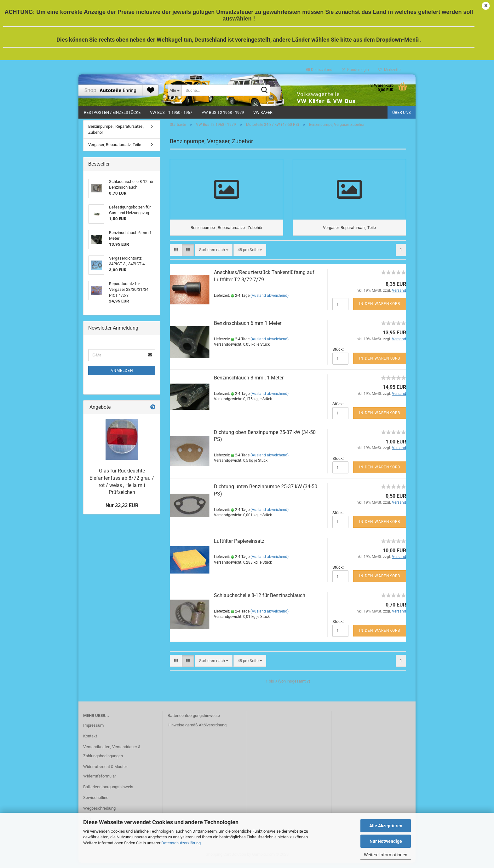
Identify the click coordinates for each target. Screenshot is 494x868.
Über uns (402, 112)
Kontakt (90, 741)
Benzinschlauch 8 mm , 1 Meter (249, 383)
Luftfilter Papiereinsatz (239, 546)
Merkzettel (390, 70)
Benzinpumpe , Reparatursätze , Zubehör (116, 132)
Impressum (93, 730)
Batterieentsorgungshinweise (194, 721)
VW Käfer (263, 112)
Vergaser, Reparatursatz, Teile (115, 148)
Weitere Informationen (386, 855)
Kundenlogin (355, 70)
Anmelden (122, 374)
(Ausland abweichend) (270, 301)
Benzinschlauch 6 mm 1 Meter (248, 328)
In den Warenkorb (380, 309)
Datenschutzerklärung (181, 843)
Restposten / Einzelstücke (112, 112)
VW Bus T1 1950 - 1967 (171, 112)
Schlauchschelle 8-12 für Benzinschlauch (260, 601)
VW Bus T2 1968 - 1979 (223, 112)
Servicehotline (96, 803)
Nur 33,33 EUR (122, 509)
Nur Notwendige (386, 841)
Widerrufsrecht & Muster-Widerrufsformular (106, 777)
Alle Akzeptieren (386, 826)
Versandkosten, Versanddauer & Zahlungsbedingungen (112, 757)
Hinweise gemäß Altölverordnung (197, 730)
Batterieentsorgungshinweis (108, 792)
